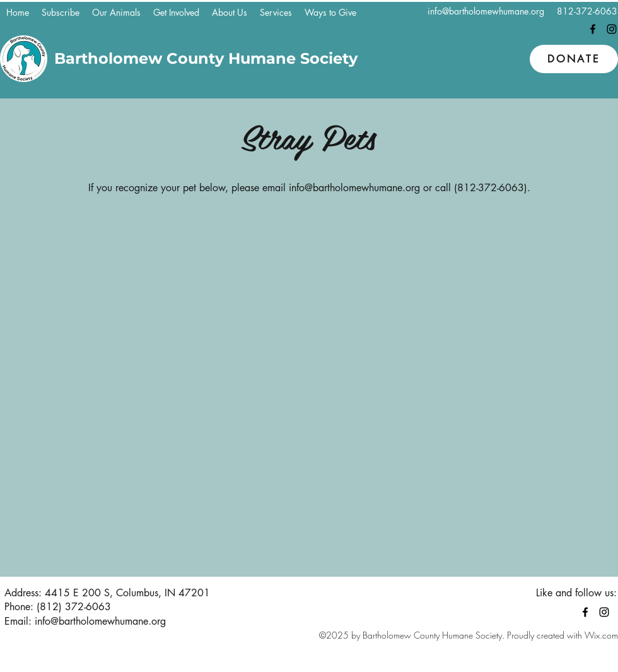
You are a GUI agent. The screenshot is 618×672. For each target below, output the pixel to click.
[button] (116, 13)
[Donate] (574, 59)
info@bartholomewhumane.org (486, 11)
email (274, 188)
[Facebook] (593, 29)
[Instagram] (612, 29)
